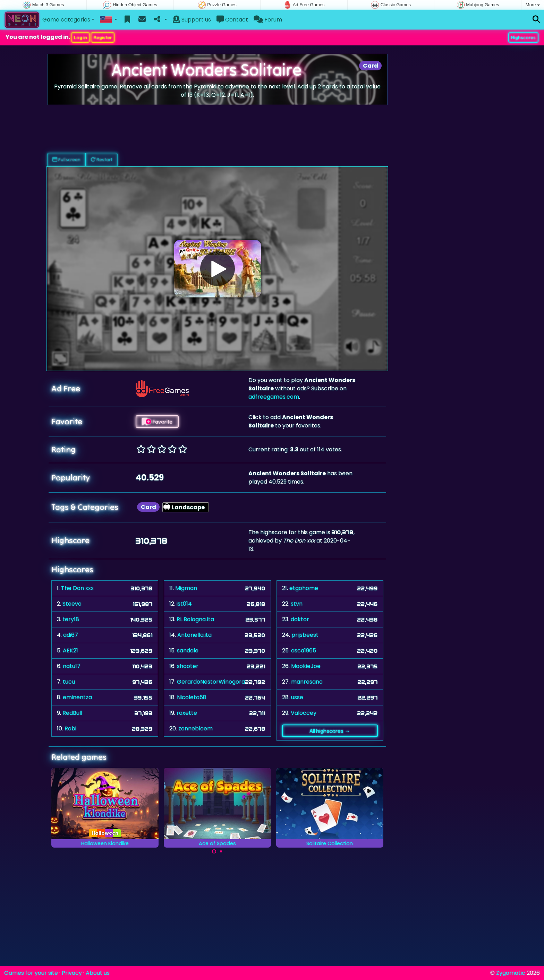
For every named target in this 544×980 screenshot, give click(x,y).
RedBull (72, 713)
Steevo (72, 604)
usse (297, 697)
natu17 (72, 666)
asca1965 (304, 651)
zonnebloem (195, 729)
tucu (69, 682)
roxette (187, 713)
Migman (186, 588)
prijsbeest (305, 635)
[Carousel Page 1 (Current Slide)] (214, 851)
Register (103, 37)
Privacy (72, 973)
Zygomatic (511, 973)
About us (98, 973)
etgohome (304, 588)
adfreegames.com (274, 397)
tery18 (71, 619)
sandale (188, 651)
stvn (297, 604)
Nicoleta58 (192, 697)
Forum (268, 20)
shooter (188, 666)
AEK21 (70, 651)
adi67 (71, 635)
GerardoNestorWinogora (211, 682)
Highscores (523, 37)
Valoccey (304, 713)
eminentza (77, 697)
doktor (300, 619)
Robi (70, 729)
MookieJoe (306, 666)
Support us (192, 20)
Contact (232, 20)
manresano (307, 682)
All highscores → (330, 731)
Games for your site (31, 973)
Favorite (157, 422)
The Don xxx (77, 588)
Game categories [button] (66, 20)
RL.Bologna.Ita (195, 619)
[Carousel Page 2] (221, 851)
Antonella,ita (194, 635)
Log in (80, 37)
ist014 (184, 604)
